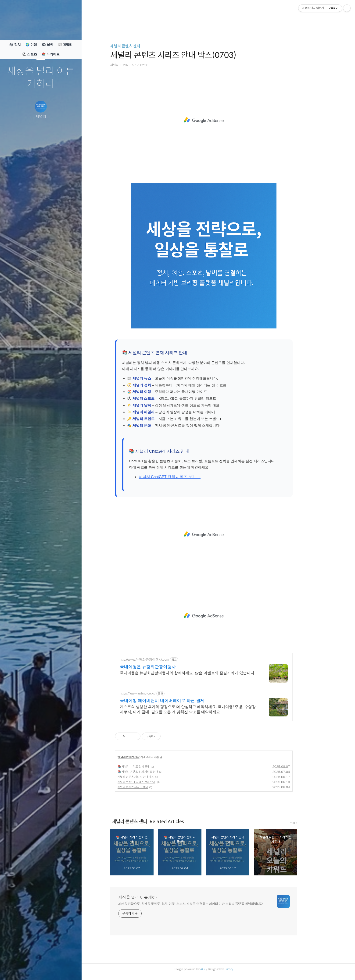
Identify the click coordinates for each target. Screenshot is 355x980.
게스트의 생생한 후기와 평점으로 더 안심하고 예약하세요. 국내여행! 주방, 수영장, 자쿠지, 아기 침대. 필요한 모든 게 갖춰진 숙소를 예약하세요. (203, 709)
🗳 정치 (15, 45)
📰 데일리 (65, 45)
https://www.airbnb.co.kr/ (152, 693)
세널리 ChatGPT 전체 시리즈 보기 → (184, 477)
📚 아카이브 (51, 54)
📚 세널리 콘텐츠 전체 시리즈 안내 (152, 772)
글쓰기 (13, 970)
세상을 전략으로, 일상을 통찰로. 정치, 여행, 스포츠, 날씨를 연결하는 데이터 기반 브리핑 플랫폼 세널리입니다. (206, 904)
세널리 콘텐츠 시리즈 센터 (147, 787)
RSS (50, 970)
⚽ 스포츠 (30, 54)
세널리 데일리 (158, 412)
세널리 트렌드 (158, 419)
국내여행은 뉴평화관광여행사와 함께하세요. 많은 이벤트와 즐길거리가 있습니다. (202, 673)
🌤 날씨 (47, 45)
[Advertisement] (218, 120)
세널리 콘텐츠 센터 (140, 46)
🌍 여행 (31, 45)
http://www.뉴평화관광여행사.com (159, 659)
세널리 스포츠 (158, 398)
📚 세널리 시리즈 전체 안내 (148, 767)
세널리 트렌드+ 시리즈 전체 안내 (151, 782)
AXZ (217, 969)
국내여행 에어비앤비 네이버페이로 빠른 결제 (177, 701)
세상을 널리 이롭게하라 (41, 78)
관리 (69, 970)
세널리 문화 (156, 425)
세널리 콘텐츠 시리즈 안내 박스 (150, 777)
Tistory (243, 969)
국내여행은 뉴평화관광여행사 (162, 667)
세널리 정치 (156, 385)
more (308, 823)
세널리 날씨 (156, 405)
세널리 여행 (156, 392)
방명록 (32, 970)
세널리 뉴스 (156, 378)
